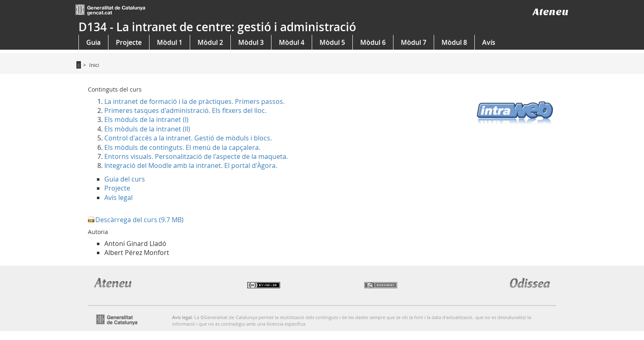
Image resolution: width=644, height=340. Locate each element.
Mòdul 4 (292, 42)
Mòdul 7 (414, 42)
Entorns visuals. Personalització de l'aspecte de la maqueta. (196, 156)
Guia (93, 42)
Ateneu (551, 12)
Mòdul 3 (251, 42)
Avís (489, 42)
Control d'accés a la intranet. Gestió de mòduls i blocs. (188, 138)
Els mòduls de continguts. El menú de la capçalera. (182, 147)
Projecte (129, 42)
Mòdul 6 (373, 42)
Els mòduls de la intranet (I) (146, 119)
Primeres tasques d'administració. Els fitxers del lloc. (185, 110)
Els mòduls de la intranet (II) (147, 129)
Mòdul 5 (332, 42)
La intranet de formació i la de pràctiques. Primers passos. (194, 101)
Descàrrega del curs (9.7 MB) (139, 220)
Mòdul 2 (210, 42)
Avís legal (118, 198)
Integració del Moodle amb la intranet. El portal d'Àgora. (191, 165)
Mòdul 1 (170, 42)
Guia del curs (125, 179)
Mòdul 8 (454, 42)
